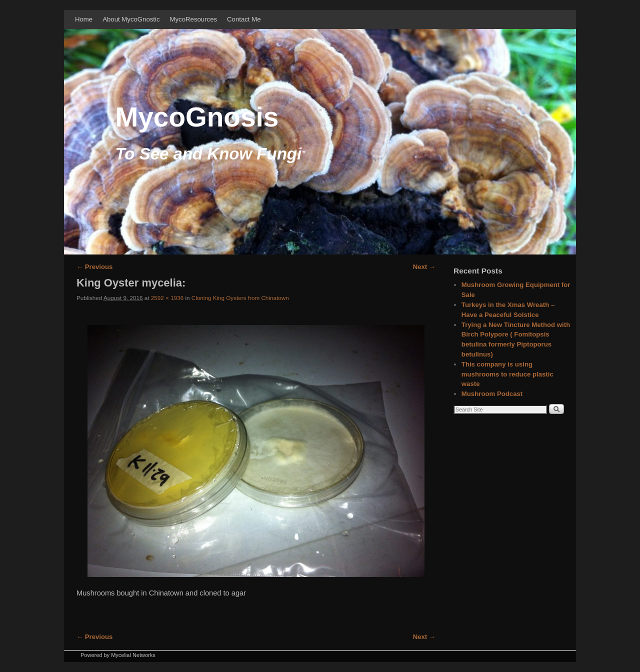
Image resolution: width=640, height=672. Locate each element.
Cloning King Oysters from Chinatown (240, 298)
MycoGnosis (197, 117)
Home (84, 19)
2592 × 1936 (167, 298)
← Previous (94, 267)
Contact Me (244, 19)
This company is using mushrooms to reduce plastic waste (507, 374)
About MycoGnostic (131, 19)
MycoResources (194, 19)
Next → (424, 267)
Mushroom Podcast (492, 394)
